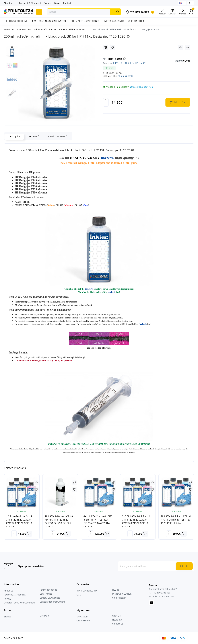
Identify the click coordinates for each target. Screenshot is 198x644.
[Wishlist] (112, 47)
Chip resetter (119, 598)
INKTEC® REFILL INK (87, 591)
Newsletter (118, 620)
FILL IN (116, 590)
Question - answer (57, 136)
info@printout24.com (162, 596)
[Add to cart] (29, 534)
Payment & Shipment (30, 3)
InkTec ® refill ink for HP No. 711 (130, 63)
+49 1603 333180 (137, 12)
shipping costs (125, 76)
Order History (83, 621)
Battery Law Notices (50, 598)
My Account (82, 617)
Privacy (7, 599)
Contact (67, 3)
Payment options (48, 590)
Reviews (33, 136)
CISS (79, 595)
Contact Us (118, 624)
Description (14, 136)
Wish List (117, 616)
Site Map (44, 616)
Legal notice (46, 594)
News (57, 3)
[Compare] (106, 47)
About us (8, 3)
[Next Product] (188, 47)
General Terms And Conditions (20, 603)
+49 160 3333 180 (160, 593)
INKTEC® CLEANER (122, 594)
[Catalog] (39, 12)
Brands (48, 3)
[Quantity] (106, 102)
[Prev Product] (181, 47)
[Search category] (113, 12)
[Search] (118, 12)
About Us (9, 591)
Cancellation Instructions (53, 602)
